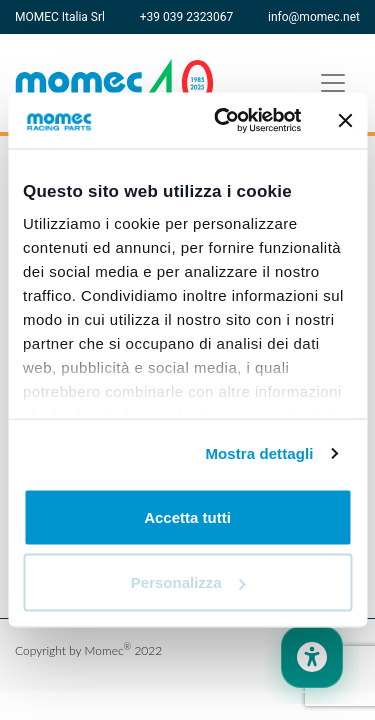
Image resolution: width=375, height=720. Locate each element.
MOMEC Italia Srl (60, 17)
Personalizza (188, 582)
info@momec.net (314, 17)
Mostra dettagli (259, 453)
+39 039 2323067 (187, 17)
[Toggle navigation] (333, 83)
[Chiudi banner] (345, 120)
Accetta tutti (187, 516)
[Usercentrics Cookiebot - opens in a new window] (223, 121)
